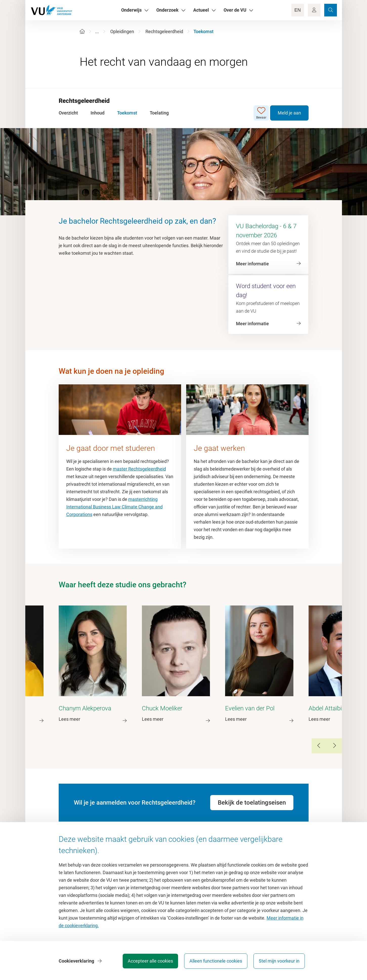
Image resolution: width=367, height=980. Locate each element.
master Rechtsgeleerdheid (139, 469)
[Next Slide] (334, 746)
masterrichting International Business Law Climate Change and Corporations (114, 507)
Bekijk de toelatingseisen (252, 803)
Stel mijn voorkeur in (279, 961)
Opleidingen (122, 31)
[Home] (82, 31)
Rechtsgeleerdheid (164, 31)
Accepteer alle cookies (150, 961)
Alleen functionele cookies (216, 961)
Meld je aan (289, 113)
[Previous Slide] (319, 746)
